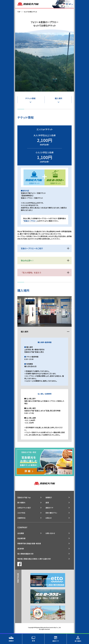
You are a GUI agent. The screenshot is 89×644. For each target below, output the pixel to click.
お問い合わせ (50, 533)
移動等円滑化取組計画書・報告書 (29, 543)
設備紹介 (49, 497)
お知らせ (49, 518)
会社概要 (21, 533)
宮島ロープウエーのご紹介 (32, 248)
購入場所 (59, 98)
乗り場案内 (21, 503)
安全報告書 (21, 538)
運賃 (47, 503)
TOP (19, 12)
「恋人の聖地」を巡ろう (31, 273)
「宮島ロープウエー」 (30, 221)
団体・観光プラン (51, 513)
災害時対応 (21, 518)
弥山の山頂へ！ (27, 260)
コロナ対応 (21, 513)
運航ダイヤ (49, 508)
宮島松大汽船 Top (24, 497)
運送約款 (21, 549)
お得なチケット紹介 (24, 508)
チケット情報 (30, 98)
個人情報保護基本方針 (25, 554)
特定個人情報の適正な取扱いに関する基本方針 (34, 559)
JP (68, 4)
